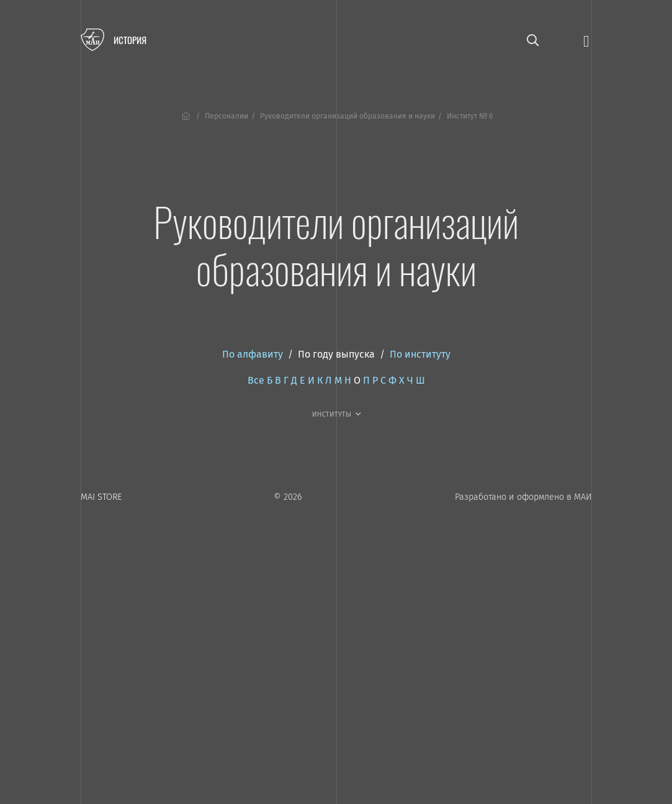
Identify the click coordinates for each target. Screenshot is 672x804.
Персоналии (226, 116)
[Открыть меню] (586, 40)
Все (256, 380)
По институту (420, 354)
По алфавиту (253, 354)
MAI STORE (101, 497)
